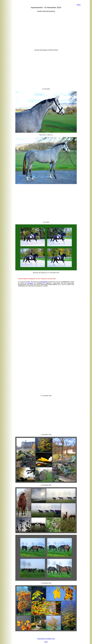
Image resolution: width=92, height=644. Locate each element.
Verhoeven (30, 283)
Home (46, 642)
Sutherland (44, 282)
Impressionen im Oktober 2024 (46, 639)
